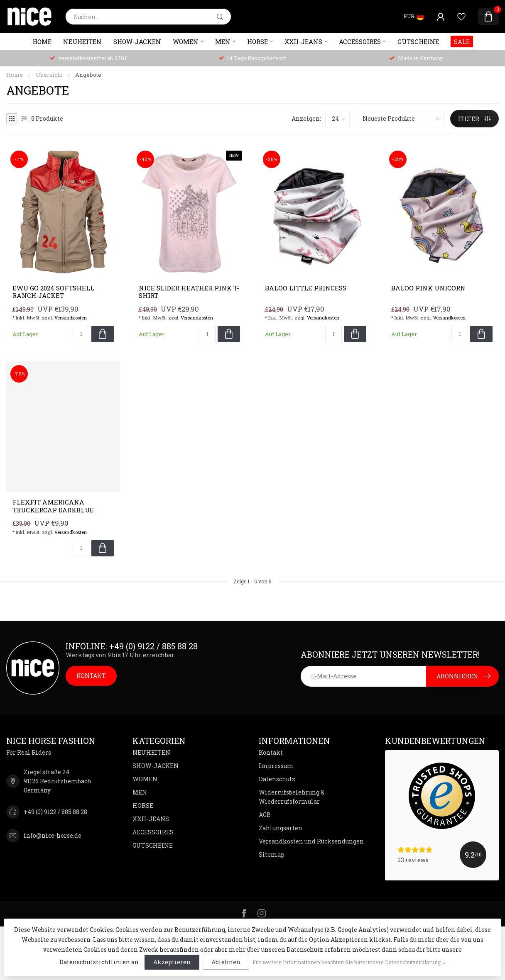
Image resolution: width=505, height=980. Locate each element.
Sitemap (272, 854)
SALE (462, 41)
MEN (223, 41)
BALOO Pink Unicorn (428, 288)
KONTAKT (91, 676)
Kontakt (271, 752)
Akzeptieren (172, 962)
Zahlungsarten (281, 828)
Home (42, 41)
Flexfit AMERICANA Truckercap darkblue (53, 506)
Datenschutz (277, 779)
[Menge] (81, 334)
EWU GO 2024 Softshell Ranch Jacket (53, 292)
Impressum (276, 766)
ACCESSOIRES (360, 41)
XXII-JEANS (303, 41)
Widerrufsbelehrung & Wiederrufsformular (292, 797)
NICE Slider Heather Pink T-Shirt (189, 292)
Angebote (88, 75)
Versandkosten (71, 318)
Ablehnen (226, 962)
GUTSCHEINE (418, 41)
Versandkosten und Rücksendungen (311, 841)
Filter (474, 119)
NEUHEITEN (82, 41)
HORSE (257, 41)
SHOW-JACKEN (137, 41)
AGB (265, 815)
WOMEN (186, 41)
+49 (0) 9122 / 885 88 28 (55, 812)
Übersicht (49, 75)
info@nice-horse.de (53, 835)
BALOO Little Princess (306, 288)
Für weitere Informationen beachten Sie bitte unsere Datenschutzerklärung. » (349, 962)
